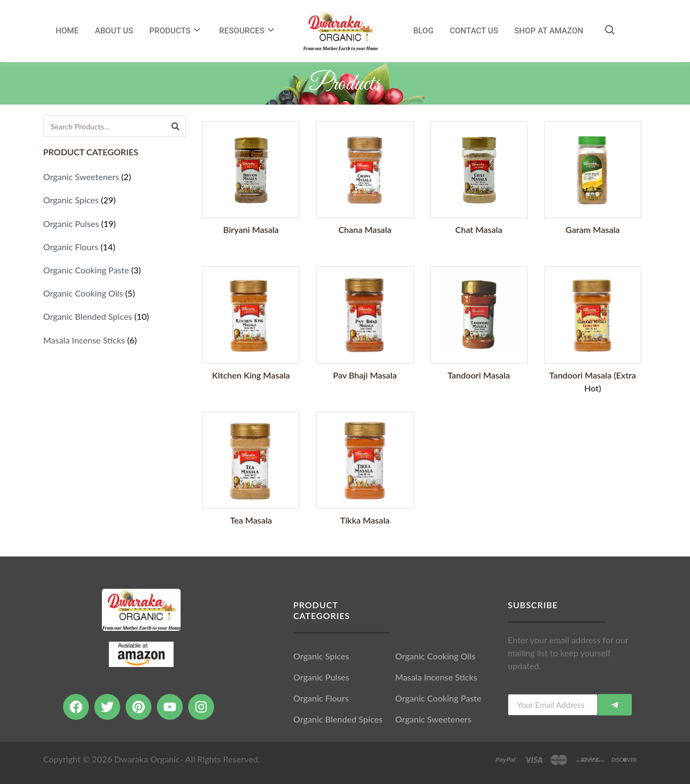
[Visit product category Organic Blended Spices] (115, 316)
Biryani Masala (251, 229)
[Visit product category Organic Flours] (115, 247)
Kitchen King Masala (251, 375)
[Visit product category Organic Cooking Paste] (115, 270)
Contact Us (474, 31)
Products (175, 31)
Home (67, 31)
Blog (424, 31)
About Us (114, 31)
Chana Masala (365, 229)
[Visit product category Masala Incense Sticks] (115, 340)
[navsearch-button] (610, 30)
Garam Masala (593, 229)
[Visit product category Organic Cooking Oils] (115, 293)
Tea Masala (251, 520)
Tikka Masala (365, 520)
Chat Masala (479, 229)
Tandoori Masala (479, 375)
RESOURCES (247, 31)
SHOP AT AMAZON (549, 31)
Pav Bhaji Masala (365, 375)
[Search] (175, 126)
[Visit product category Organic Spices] (115, 200)
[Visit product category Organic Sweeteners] (115, 177)
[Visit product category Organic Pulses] (115, 223)
